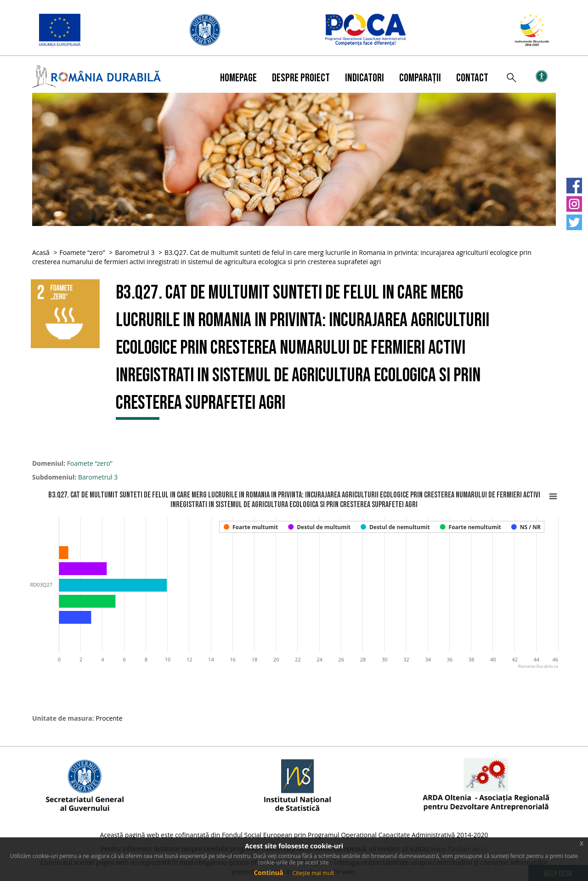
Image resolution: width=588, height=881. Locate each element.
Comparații (420, 78)
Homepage (238, 78)
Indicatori (365, 78)
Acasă (41, 252)
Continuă (268, 873)
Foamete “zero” (82, 252)
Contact (472, 78)
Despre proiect (301, 78)
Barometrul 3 (135, 252)
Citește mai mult (313, 873)
